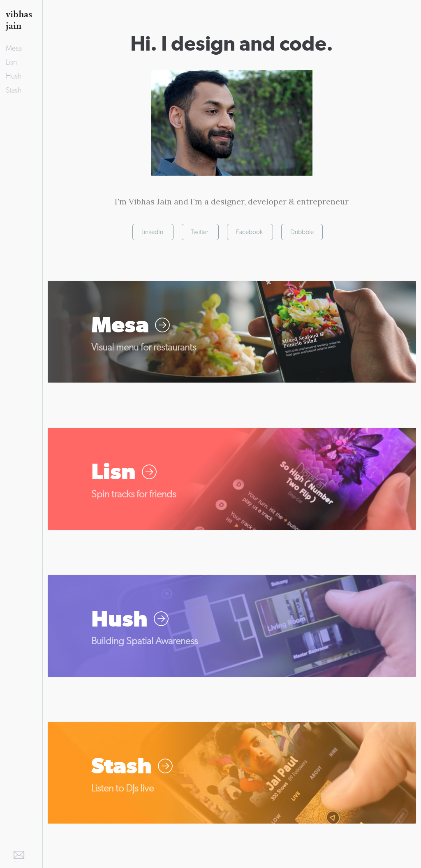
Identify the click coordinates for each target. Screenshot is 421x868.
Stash (14, 90)
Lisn (11, 62)
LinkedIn (153, 232)
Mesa (14, 48)
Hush (14, 76)
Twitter (200, 232)
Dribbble (302, 232)
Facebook (250, 232)
